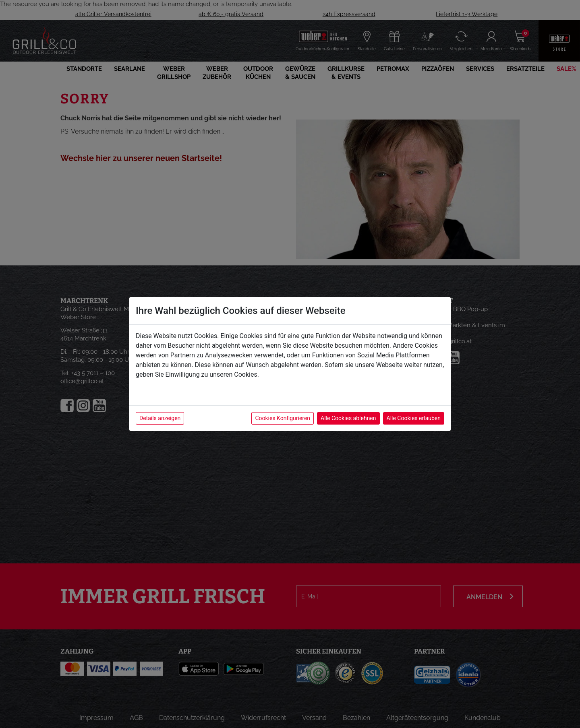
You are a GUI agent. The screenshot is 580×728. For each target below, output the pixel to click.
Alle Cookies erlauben (414, 418)
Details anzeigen (160, 418)
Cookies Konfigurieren (283, 418)
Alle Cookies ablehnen (348, 418)
